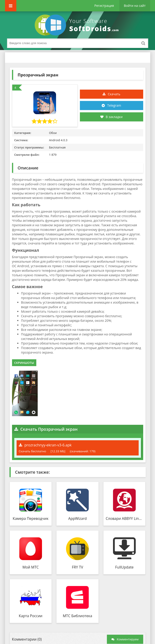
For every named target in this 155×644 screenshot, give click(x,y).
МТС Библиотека (78, 616)
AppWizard (77, 518)
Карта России (31, 616)
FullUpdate (124, 567)
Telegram (114, 105)
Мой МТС (31, 567)
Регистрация (104, 6)
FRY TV (78, 567)
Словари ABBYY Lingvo (124, 518)
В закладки (111, 117)
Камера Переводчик (31, 518)
